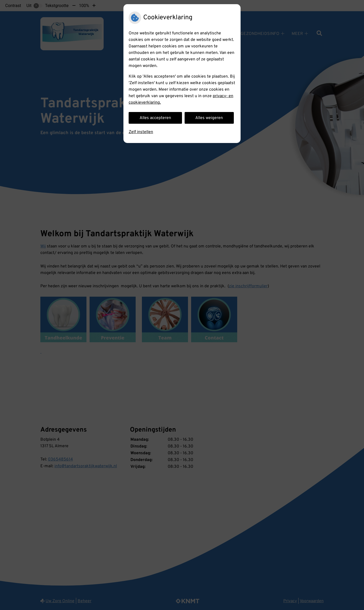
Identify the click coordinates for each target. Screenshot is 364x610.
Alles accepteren (155, 118)
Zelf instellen (141, 132)
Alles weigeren (209, 118)
